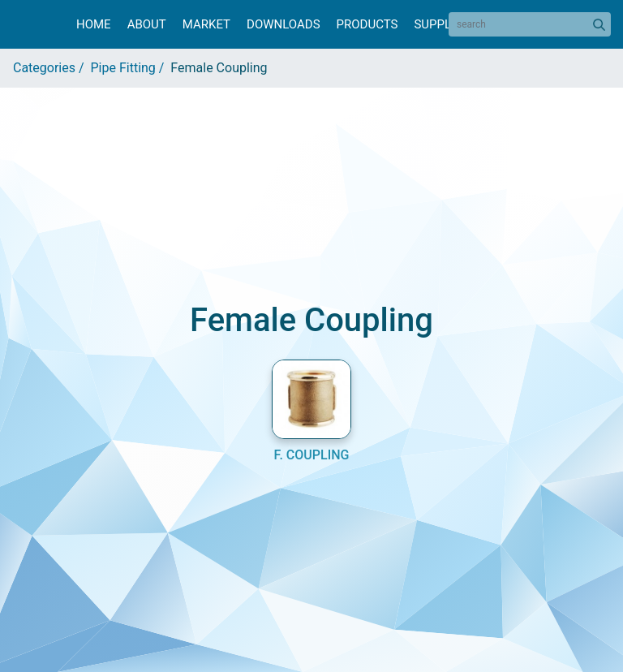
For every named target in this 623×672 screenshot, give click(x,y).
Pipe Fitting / (131, 68)
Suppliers (445, 24)
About (147, 24)
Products (367, 24)
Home (94, 24)
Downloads (283, 24)
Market (206, 24)
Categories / (52, 68)
